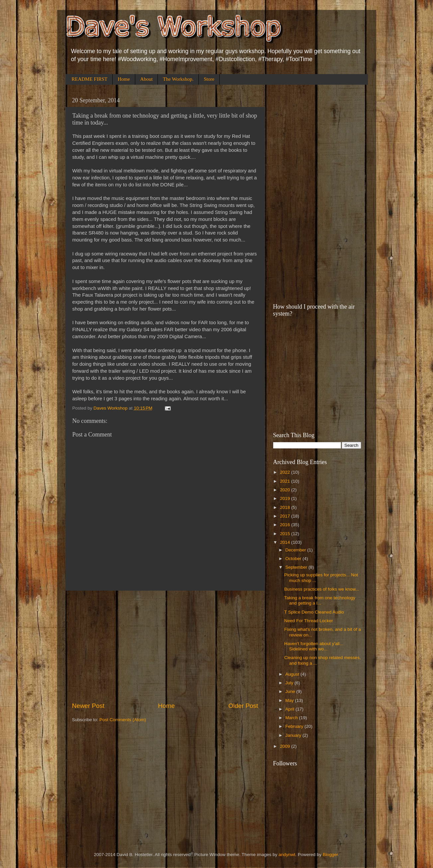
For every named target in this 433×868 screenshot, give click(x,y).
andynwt (287, 855)
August (293, 674)
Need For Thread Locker (309, 621)
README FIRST (89, 79)
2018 (285, 507)
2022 (285, 472)
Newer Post (88, 706)
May (290, 700)
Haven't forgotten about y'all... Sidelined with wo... (314, 646)
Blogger (330, 855)
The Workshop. (178, 79)
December (296, 550)
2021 (285, 481)
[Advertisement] (165, 646)
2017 (285, 516)
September (297, 567)
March (292, 718)
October (294, 559)
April (291, 709)
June (291, 691)
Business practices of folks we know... (322, 589)
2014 (285, 542)
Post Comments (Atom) (123, 720)
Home (124, 79)
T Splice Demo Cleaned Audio (314, 612)
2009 (285, 746)
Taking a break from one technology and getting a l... (320, 600)
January (294, 735)
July (290, 683)
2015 (285, 534)
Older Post (243, 706)
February (295, 726)
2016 (285, 525)
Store (209, 79)
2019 (285, 498)
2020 (285, 490)
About (147, 79)
